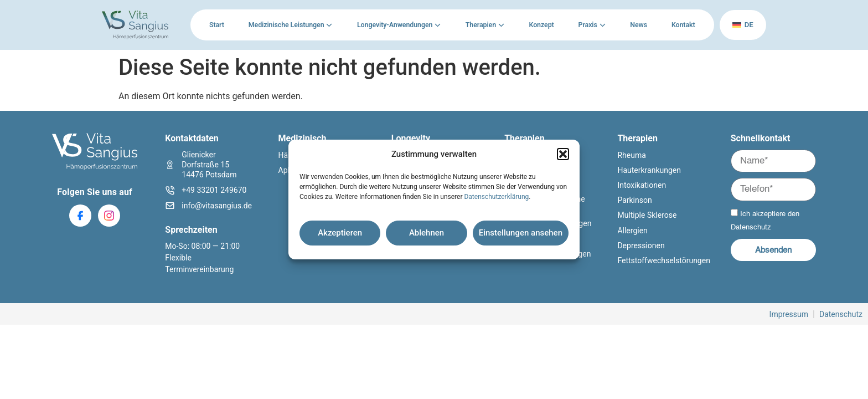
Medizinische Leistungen (286, 25)
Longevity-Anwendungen (394, 25)
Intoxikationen (642, 185)
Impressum (789, 314)
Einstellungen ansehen (521, 233)
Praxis (587, 25)
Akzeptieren (340, 233)
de (742, 25)
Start (217, 25)
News (638, 25)
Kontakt (682, 25)
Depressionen (641, 245)
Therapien (480, 25)
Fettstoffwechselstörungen (663, 260)
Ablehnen (427, 233)
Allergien (632, 231)
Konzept (541, 25)
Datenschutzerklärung (496, 197)
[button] (563, 154)
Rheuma (631, 155)
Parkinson (634, 200)
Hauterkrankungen (649, 170)
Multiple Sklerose (647, 215)
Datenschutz (751, 227)
